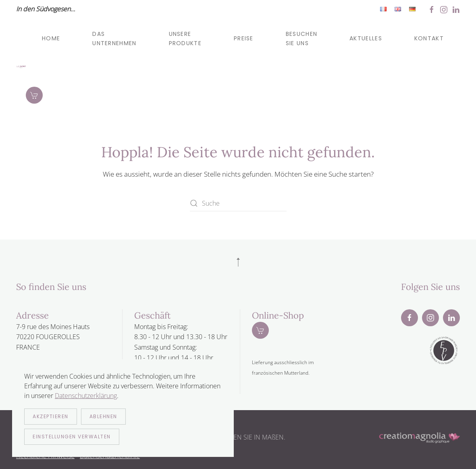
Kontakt (429, 38)
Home (51, 38)
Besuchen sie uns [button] (301, 38)
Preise (244, 38)
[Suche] (238, 203)
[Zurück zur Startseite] (21, 67)
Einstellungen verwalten (72, 437)
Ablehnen (103, 416)
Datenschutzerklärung (86, 396)
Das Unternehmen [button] (114, 38)
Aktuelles (366, 38)
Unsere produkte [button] (185, 38)
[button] (238, 262)
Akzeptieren (51, 416)
